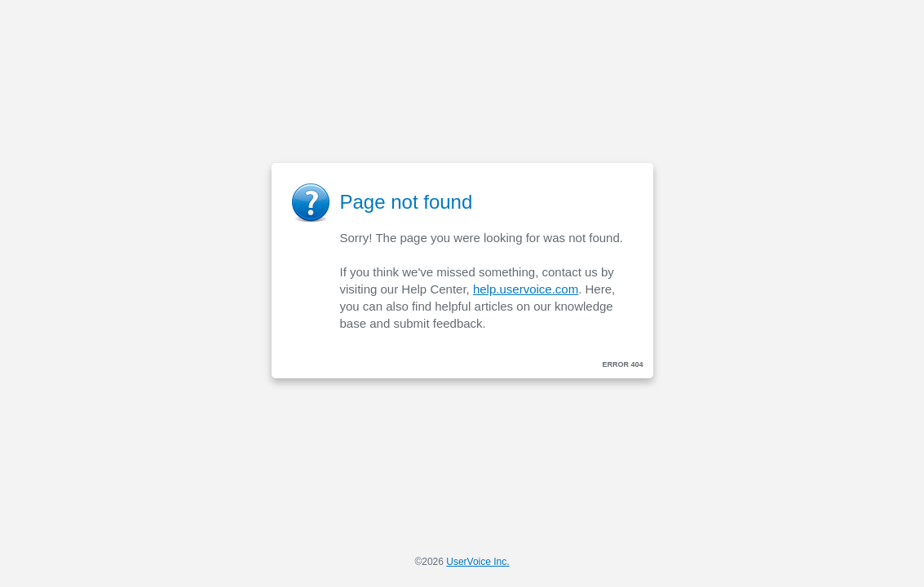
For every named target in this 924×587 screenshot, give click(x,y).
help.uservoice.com (526, 289)
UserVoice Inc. (477, 562)
